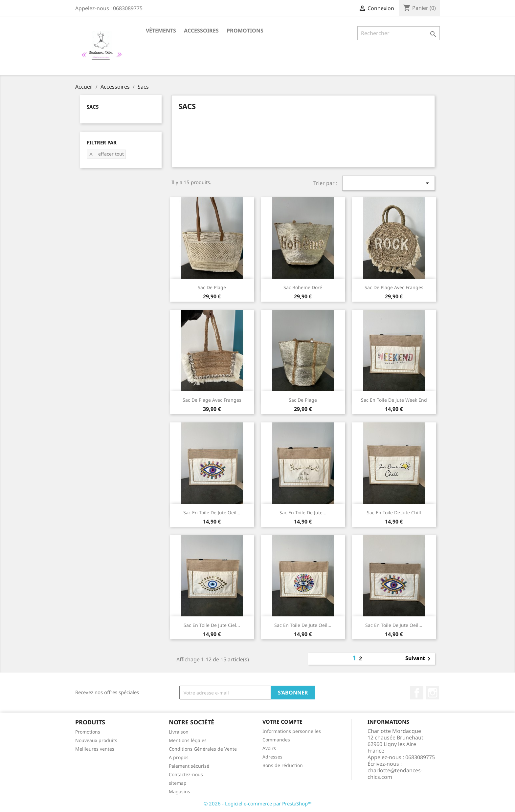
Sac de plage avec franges (394, 287)
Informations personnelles (292, 731)
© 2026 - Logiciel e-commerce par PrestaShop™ (258, 803)
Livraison (179, 732)
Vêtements (161, 31)
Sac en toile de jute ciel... (212, 625)
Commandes (276, 740)
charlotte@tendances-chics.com (395, 774)
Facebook (417, 693)
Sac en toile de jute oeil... (212, 513)
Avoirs (269, 748)
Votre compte (282, 722)
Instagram (433, 693)
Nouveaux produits (96, 740)
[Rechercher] (399, 33)
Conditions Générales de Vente (203, 749)
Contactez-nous (186, 774)
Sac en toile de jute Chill (394, 513)
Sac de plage (303, 400)
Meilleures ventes (95, 749)
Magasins (179, 791)
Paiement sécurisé (189, 766)
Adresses (272, 757)
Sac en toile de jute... (303, 513)
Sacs (93, 107)
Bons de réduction (283, 765)
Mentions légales (188, 740)
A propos (179, 757)
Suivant (419, 659)
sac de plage (212, 287)
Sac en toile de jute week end (394, 400)
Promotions (245, 31)
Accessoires (201, 31)
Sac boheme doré (303, 287)
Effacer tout (106, 154)
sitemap (178, 783)
